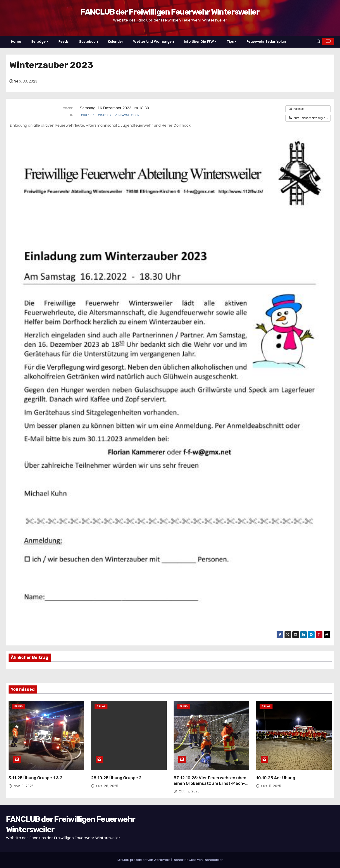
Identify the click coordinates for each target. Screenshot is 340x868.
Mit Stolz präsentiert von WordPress (144, 860)
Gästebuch (88, 42)
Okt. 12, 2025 (189, 791)
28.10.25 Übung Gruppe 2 (116, 778)
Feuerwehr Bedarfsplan (266, 42)
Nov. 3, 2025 (24, 786)
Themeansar (213, 860)
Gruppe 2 (105, 115)
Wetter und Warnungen (153, 42)
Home (16, 42)
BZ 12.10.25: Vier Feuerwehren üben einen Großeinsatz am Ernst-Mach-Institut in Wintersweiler (210, 783)
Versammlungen (127, 115)
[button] (319, 41)
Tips (232, 42)
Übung (18, 707)
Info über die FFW (200, 42)
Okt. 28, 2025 (107, 786)
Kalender (115, 42)
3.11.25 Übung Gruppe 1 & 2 (35, 778)
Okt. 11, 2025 (271, 786)
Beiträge (40, 42)
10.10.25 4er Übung (276, 778)
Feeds (64, 42)
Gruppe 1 (88, 115)
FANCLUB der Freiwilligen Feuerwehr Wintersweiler (170, 12)
